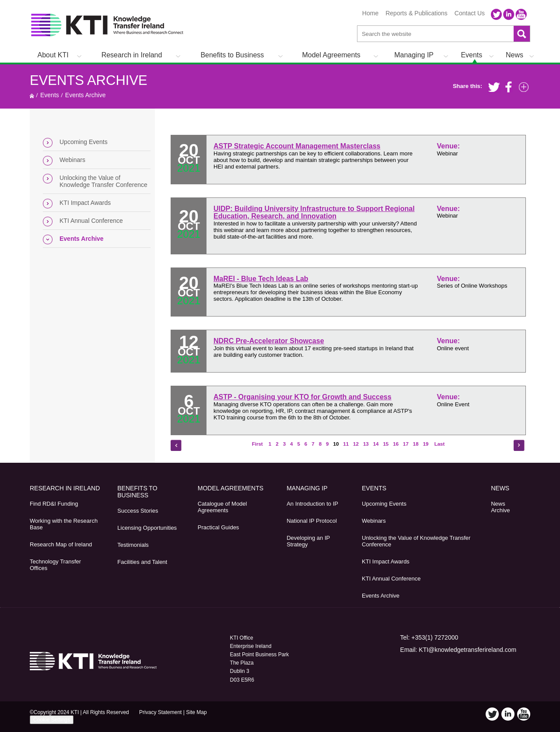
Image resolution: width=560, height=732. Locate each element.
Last (439, 444)
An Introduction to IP (312, 504)
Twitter (497, 14)
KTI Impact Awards (85, 203)
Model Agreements (331, 55)
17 (406, 444)
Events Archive (89, 80)
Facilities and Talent (142, 562)
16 (396, 444)
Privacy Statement (160, 712)
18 (416, 444)
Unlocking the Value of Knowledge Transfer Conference (103, 181)
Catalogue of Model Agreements (222, 507)
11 (346, 444)
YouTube (521, 14)
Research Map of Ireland (61, 544)
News (514, 55)
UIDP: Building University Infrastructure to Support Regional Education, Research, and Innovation (314, 213)
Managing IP (414, 55)
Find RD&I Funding (54, 504)
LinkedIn (509, 14)
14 (376, 444)
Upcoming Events (84, 142)
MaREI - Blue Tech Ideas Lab (261, 279)
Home (370, 13)
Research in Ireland (132, 55)
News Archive (500, 507)
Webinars (72, 160)
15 (386, 444)
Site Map (196, 712)
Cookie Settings (52, 720)
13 (366, 444)
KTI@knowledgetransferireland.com (467, 650)
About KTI (53, 55)
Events (471, 55)
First (258, 444)
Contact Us (470, 13)
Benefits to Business (232, 55)
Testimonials (133, 545)
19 (426, 444)
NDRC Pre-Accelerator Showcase (269, 341)
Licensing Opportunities (147, 528)
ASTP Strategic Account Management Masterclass (297, 146)
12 (356, 444)
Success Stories (138, 511)
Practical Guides (219, 527)
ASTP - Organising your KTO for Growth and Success (303, 397)
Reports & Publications (416, 13)
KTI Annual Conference (91, 221)
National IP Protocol (312, 521)
